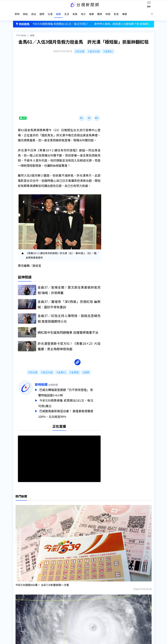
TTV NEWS (21, 30)
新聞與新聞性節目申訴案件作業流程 (93, 608)
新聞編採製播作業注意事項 (88, 603)
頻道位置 (18, 608)
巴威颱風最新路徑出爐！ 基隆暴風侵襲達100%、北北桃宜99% (73, 407)
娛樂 (32, 30)
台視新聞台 (112, 581)
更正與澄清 (50, 603)
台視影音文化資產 (23, 603)
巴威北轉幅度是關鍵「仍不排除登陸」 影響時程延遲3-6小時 (73, 387)
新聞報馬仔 (50, 612)
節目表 (17, 612)
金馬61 (109, 46)
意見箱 (47, 608)
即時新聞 (49, 379)
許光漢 (81, 46)
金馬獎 (75, 367)
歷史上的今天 (51, 616)
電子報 (77, 612)
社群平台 (18, 616)
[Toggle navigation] (149, 3)
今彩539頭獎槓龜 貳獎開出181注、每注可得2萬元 (73, 397)
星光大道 (95, 46)
